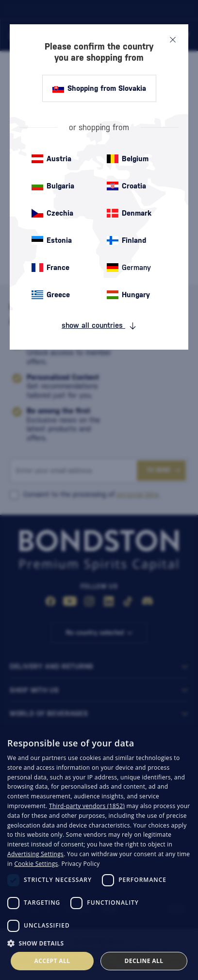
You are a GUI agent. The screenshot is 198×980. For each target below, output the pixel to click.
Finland (126, 240)
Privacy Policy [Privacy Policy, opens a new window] (80, 864)
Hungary (128, 295)
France (50, 268)
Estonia (52, 240)
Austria (51, 159)
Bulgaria (53, 186)
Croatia (126, 186)
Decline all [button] (144, 961)
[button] (99, 943)
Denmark (129, 213)
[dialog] (99, 853)
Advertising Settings (35, 854)
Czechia (52, 213)
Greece (51, 295)
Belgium (128, 159)
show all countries (99, 325)
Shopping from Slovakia (99, 88)
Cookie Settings (36, 864)
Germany (129, 268)
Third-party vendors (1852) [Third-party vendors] (87, 806)
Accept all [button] (52, 961)
